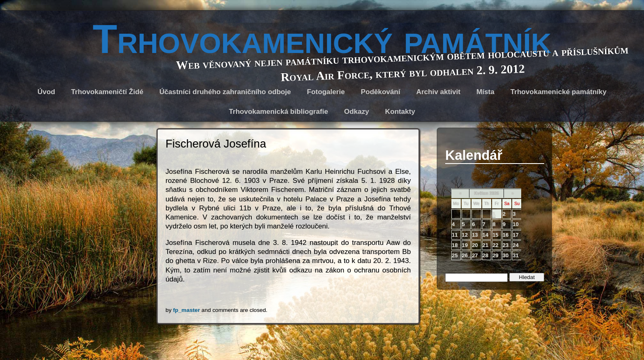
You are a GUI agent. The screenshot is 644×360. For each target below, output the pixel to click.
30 (506, 255)
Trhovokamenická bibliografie (278, 112)
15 (495, 235)
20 (475, 245)
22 (495, 245)
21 (485, 245)
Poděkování (381, 92)
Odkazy (357, 112)
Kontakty (400, 112)
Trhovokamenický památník (322, 39)
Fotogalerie (326, 92)
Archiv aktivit (438, 92)
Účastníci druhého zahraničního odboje (225, 92)
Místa (485, 92)
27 (475, 255)
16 (506, 235)
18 (455, 245)
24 (515, 245)
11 (455, 235)
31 (515, 255)
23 (506, 245)
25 (455, 255)
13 (475, 235)
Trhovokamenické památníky (559, 92)
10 (515, 224)
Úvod (46, 92)
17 (515, 235)
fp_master (186, 310)
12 (465, 235)
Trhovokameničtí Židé (107, 92)
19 (465, 245)
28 (485, 255)
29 (495, 255)
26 (465, 255)
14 (485, 235)
